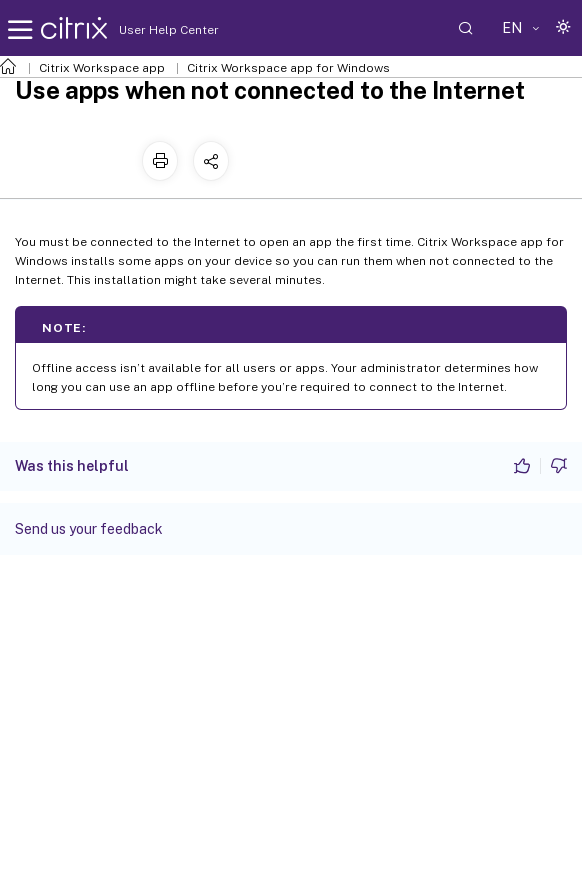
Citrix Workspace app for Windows (288, 68)
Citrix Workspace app (102, 68)
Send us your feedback (89, 529)
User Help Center (164, 30)
